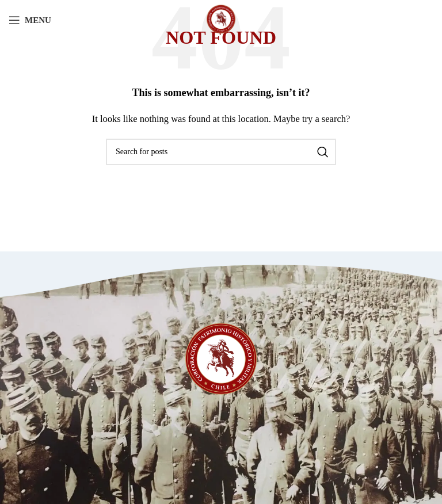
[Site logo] (221, 19)
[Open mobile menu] (30, 20)
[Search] (221, 152)
